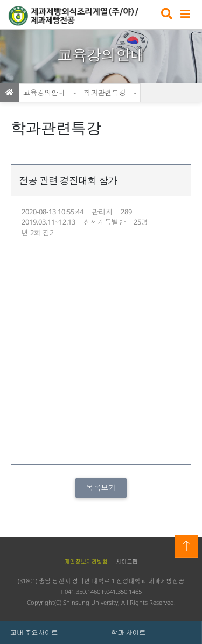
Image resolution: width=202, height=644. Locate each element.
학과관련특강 (105, 93)
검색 (166, 15)
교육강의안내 (44, 93)
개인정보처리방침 (86, 562)
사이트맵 (127, 562)
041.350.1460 (82, 591)
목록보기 (101, 488)
